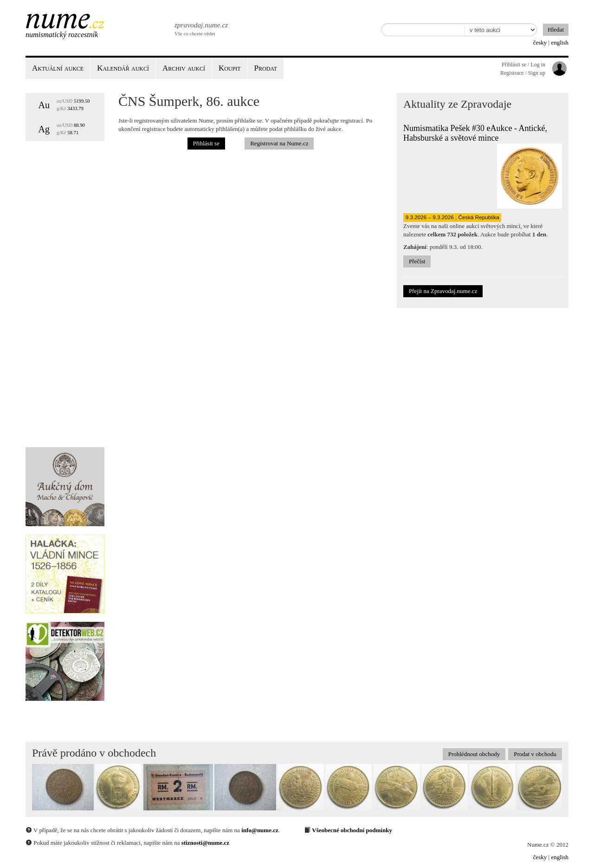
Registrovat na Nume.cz (279, 143)
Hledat (556, 29)
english (560, 42)
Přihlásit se (206, 143)
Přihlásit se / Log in (523, 65)
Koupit (230, 68)
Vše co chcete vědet (200, 28)
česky (540, 42)
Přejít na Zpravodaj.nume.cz (443, 291)
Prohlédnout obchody (474, 754)
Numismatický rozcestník (62, 35)
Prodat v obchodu (535, 754)
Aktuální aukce (58, 68)
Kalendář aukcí (123, 68)
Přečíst (417, 261)
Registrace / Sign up (523, 73)
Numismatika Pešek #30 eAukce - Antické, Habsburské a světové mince (475, 133)
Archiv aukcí (184, 68)
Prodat (266, 68)
